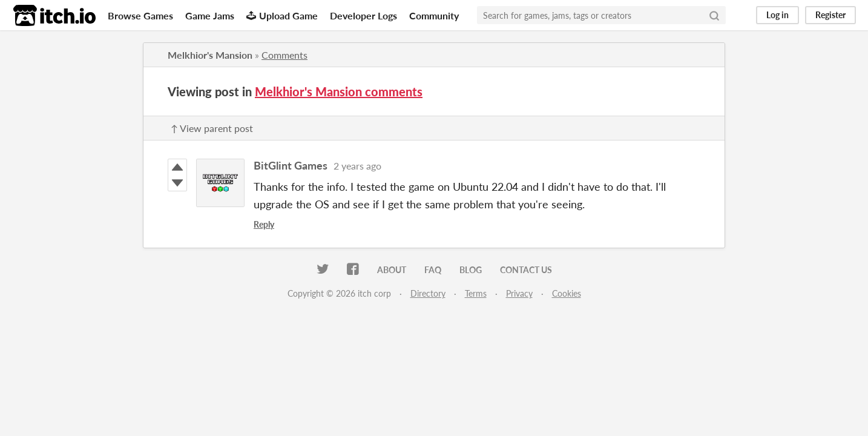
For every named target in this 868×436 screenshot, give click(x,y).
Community (434, 15)
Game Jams (210, 15)
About (392, 270)
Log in (778, 15)
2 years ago (357, 166)
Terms (476, 293)
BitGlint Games (291, 165)
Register (830, 15)
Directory (428, 293)
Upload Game (282, 15)
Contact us (526, 270)
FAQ (433, 270)
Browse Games (140, 15)
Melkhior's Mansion (210, 55)
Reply (264, 224)
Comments (284, 55)
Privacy (519, 293)
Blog (471, 270)
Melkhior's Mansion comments (339, 91)
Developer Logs (363, 15)
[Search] (714, 15)
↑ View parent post (212, 128)
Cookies (567, 293)
